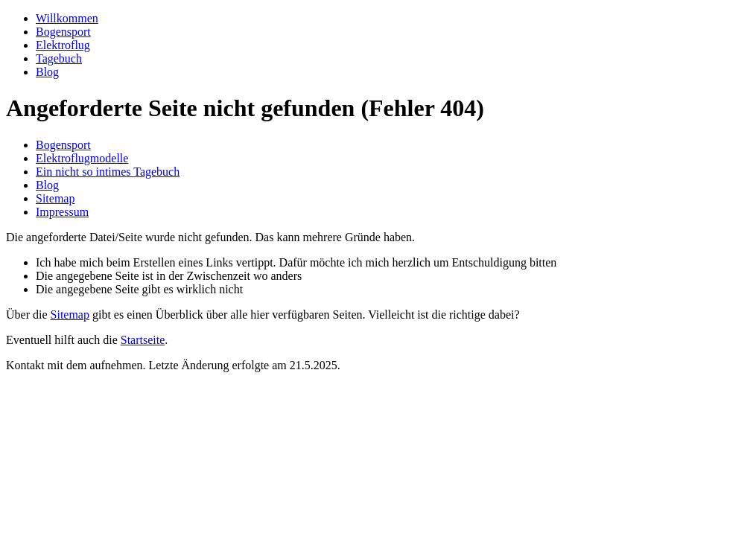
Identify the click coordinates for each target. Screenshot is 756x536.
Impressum (62, 212)
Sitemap (55, 198)
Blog (47, 72)
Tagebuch (59, 58)
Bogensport (63, 32)
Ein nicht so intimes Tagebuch (108, 172)
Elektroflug (63, 45)
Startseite (143, 340)
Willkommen (67, 18)
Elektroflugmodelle (82, 158)
